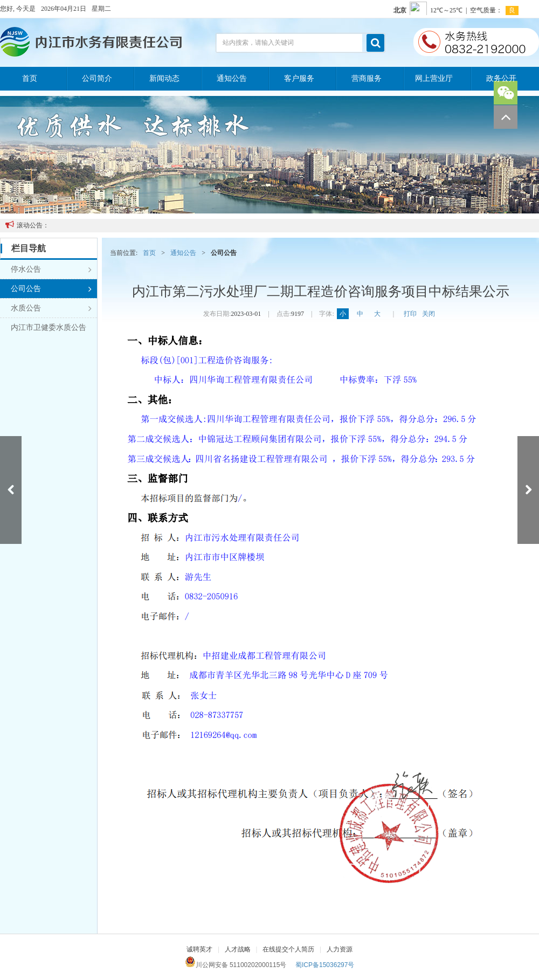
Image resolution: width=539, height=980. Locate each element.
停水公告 (51, 270)
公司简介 (97, 78)
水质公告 (51, 308)
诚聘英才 (199, 949)
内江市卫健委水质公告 (49, 327)
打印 (410, 314)
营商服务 (367, 78)
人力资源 (340, 949)
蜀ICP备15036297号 (325, 965)
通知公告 (232, 78)
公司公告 (51, 289)
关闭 (429, 314)
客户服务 (299, 78)
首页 (30, 78)
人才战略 (238, 949)
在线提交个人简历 (288, 949)
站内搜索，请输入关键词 (258, 43)
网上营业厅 (434, 78)
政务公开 (501, 78)
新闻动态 (164, 78)
